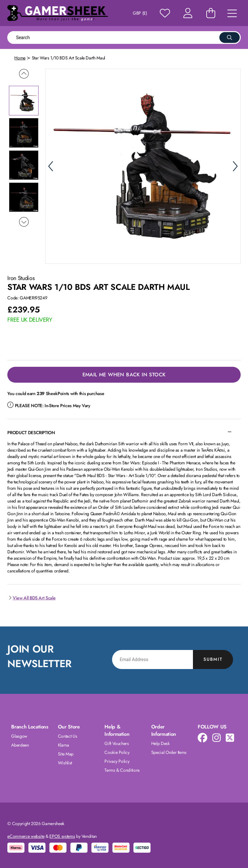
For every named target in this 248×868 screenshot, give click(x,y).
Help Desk (160, 743)
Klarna (64, 745)
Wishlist (65, 763)
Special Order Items (169, 752)
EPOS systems (62, 836)
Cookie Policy (117, 752)
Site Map (66, 754)
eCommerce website (26, 836)
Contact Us (68, 736)
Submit (213, 659)
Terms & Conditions (122, 770)
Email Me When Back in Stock (124, 375)
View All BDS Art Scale (31, 598)
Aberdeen (20, 745)
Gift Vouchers (117, 743)
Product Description (31, 433)
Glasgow (19, 736)
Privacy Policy (117, 761)
